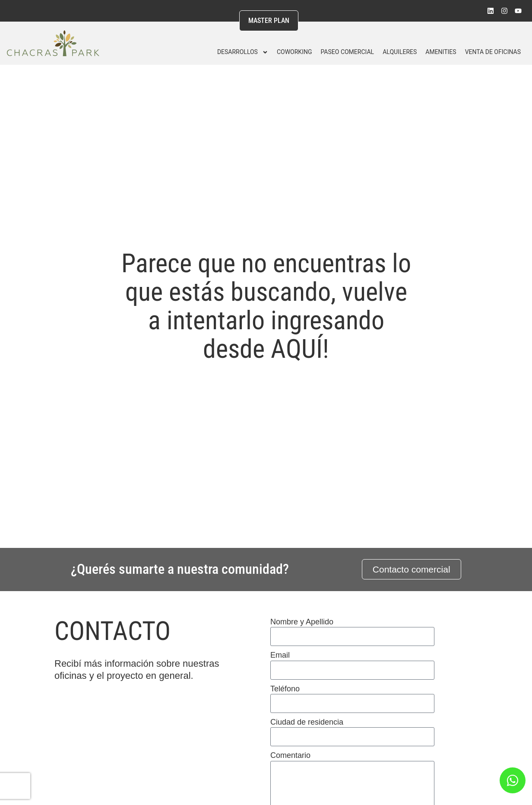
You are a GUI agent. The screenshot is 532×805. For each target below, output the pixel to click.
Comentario (290, 755)
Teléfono (285, 689)
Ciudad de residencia (307, 722)
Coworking (294, 52)
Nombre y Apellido (302, 622)
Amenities (441, 52)
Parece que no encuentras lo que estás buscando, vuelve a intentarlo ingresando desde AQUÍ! (266, 306)
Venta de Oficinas (493, 52)
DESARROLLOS (243, 52)
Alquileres (400, 52)
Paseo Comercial (347, 52)
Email (280, 655)
